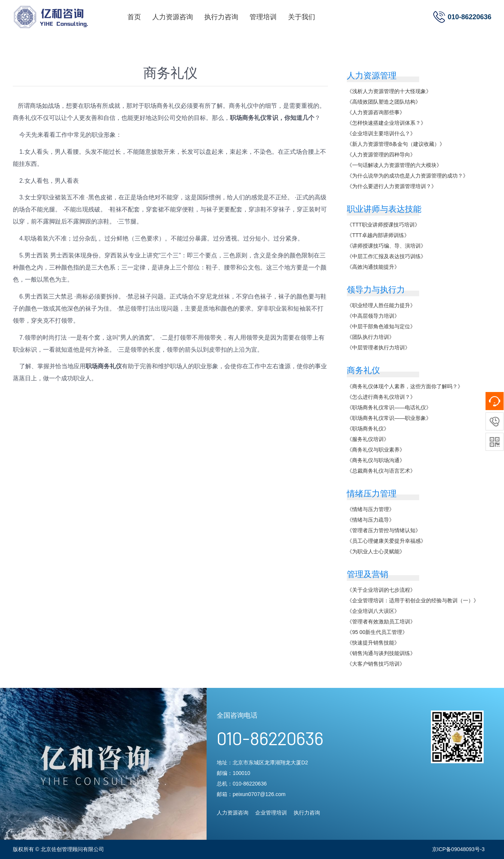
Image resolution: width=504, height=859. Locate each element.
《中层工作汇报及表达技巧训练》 (386, 256)
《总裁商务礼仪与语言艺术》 (381, 471)
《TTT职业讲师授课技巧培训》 (383, 225)
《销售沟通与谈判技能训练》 (381, 653)
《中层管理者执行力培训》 (378, 348)
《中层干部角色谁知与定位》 (381, 326)
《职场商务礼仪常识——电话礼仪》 (389, 407)
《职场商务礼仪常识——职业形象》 (389, 418)
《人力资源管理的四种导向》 (381, 155)
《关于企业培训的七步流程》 (381, 590)
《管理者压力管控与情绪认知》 (384, 530)
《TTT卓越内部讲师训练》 (378, 235)
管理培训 (263, 17)
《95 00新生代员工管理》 (377, 632)
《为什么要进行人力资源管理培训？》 (392, 186)
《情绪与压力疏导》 (371, 520)
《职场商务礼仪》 (368, 429)
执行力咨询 (221, 17)
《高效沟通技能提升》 (373, 267)
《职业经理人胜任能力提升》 (381, 305)
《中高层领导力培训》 (373, 316)
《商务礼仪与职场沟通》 (376, 460)
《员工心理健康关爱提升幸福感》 (386, 541)
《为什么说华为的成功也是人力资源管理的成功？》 (407, 176)
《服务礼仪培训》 (368, 439)
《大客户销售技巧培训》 (376, 664)
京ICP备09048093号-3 (458, 849)
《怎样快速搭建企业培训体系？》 (386, 123)
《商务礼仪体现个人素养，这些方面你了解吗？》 (405, 386)
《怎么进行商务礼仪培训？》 (381, 397)
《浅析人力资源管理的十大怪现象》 (389, 91)
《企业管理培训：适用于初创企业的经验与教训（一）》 (413, 600)
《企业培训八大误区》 (373, 611)
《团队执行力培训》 (371, 337)
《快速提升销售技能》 (373, 643)
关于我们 (302, 17)
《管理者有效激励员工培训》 (381, 622)
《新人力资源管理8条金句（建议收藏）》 (396, 144)
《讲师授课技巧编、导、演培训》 (386, 246)
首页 (134, 17)
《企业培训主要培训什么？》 (381, 133)
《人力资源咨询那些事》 (376, 112)
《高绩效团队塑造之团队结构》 (384, 102)
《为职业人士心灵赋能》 (376, 551)
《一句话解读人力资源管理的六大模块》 (394, 165)
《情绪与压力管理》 (371, 509)
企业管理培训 (271, 813)
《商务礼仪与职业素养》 (376, 450)
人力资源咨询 (173, 17)
